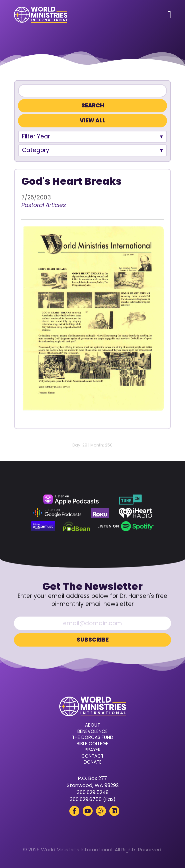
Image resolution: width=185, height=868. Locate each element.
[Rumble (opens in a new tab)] (101, 811)
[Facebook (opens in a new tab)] (74, 811)
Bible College (92, 744)
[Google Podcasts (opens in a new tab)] (57, 513)
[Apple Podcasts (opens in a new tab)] (71, 500)
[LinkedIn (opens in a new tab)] (114, 811)
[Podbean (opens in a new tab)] (76, 526)
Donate (93, 762)
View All (92, 121)
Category (36, 150)
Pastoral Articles (44, 205)
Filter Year (36, 136)
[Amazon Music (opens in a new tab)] (43, 526)
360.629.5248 (93, 792)
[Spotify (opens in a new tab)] (126, 526)
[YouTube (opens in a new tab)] (88, 811)
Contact (92, 756)
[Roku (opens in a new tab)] (100, 513)
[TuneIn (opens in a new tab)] (130, 500)
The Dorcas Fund (93, 738)
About (92, 725)
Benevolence (92, 732)
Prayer (93, 750)
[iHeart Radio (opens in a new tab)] (135, 513)
